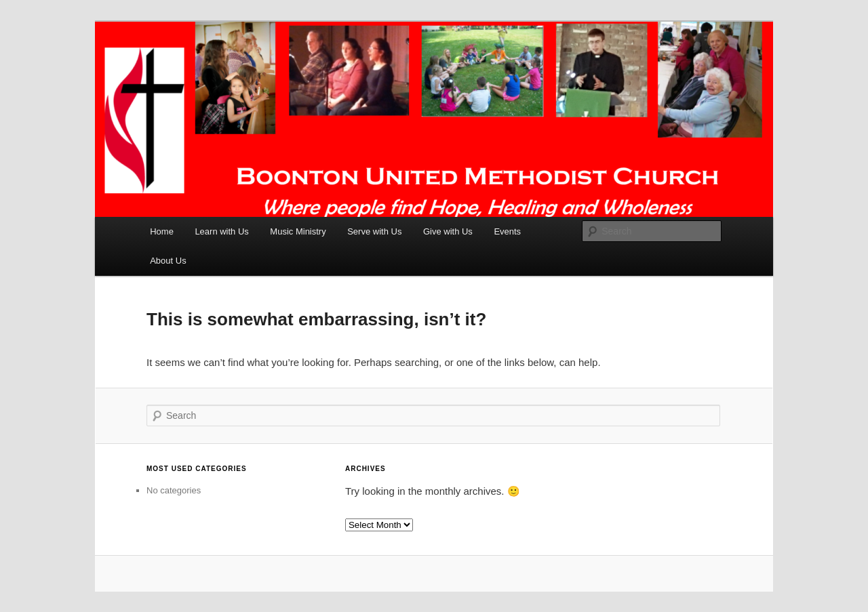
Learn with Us (221, 231)
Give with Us (448, 231)
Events (507, 231)
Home (162, 231)
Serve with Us (374, 231)
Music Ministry (298, 231)
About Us (168, 261)
